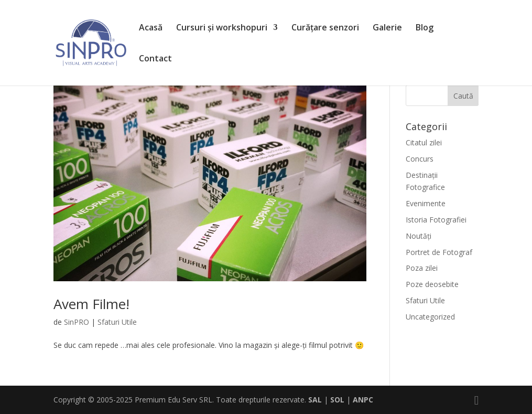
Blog (425, 28)
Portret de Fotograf (439, 252)
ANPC (363, 400)
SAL (315, 400)
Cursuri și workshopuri (222, 28)
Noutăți (419, 236)
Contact (155, 59)
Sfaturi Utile (117, 322)
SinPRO (77, 322)
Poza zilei (422, 268)
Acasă (151, 28)
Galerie (387, 28)
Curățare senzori (325, 28)
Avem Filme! (91, 304)
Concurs (420, 159)
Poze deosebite (432, 284)
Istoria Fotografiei (436, 220)
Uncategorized (430, 317)
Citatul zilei (424, 142)
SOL (337, 400)
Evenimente (426, 203)
